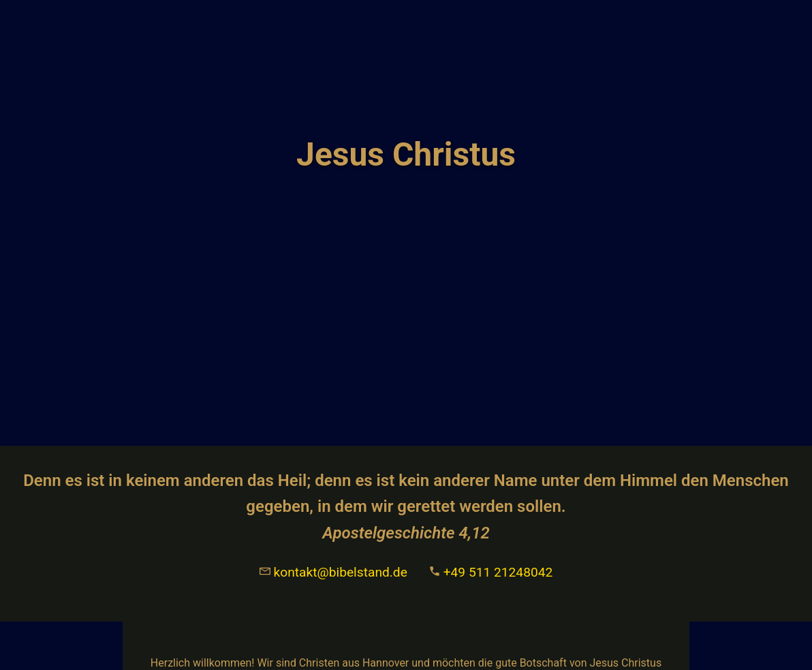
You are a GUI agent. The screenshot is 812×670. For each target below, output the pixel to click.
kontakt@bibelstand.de (333, 572)
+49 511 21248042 (491, 572)
